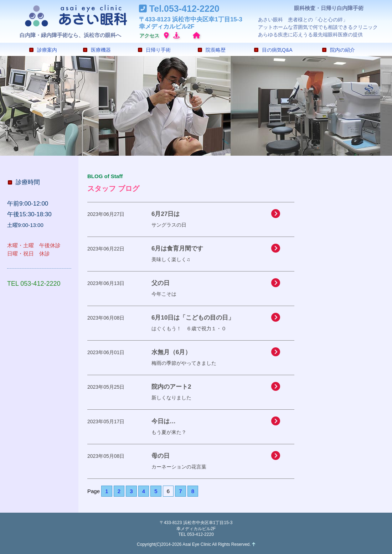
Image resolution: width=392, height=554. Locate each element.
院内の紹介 (339, 50)
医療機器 (97, 50)
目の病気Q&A (273, 50)
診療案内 (43, 50)
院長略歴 (212, 50)
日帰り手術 (154, 50)
